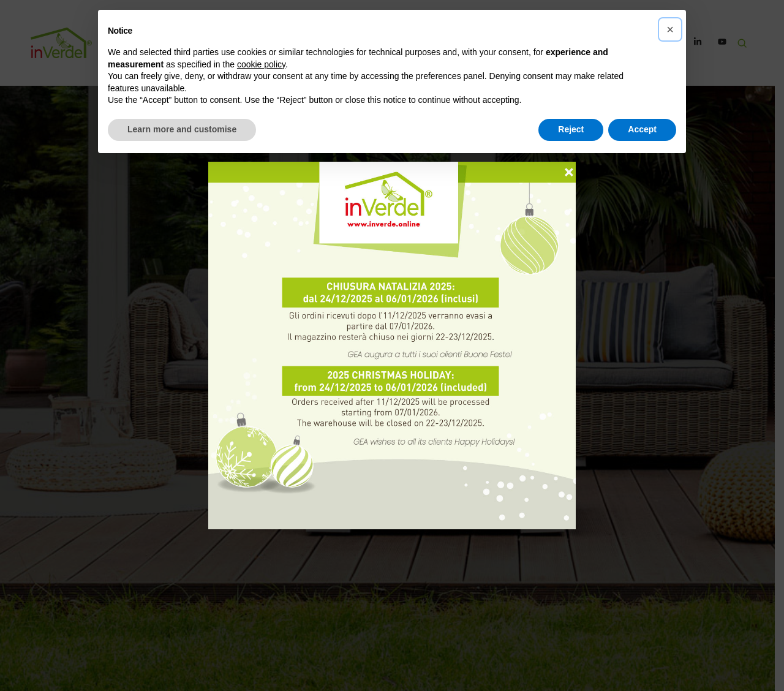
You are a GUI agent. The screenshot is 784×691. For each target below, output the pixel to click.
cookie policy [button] (261, 64)
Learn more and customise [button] (182, 129)
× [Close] (569, 167)
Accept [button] (642, 129)
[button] (670, 29)
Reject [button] (571, 129)
